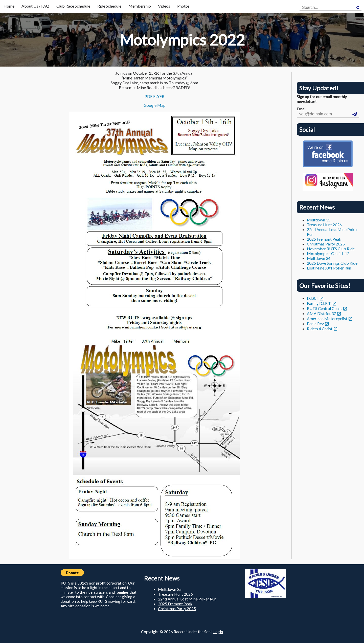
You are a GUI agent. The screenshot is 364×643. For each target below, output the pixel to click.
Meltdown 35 (319, 220)
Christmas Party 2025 (326, 244)
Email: (302, 109)
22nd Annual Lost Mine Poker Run (187, 599)
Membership (140, 6)
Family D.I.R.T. (319, 303)
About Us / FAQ (35, 6)
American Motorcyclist (327, 318)
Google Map (155, 105)
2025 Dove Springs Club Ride (332, 263)
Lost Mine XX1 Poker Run (329, 268)
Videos (164, 6)
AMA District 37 (321, 313)
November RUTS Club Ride (331, 249)
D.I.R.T (313, 298)
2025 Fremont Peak (324, 239)
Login (218, 631)
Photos (183, 6)
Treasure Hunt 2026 (324, 225)
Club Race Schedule (73, 6)
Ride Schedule (109, 6)
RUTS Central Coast (324, 308)
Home (9, 6)
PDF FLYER (154, 96)
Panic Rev (315, 324)
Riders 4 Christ (320, 329)
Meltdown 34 (319, 258)
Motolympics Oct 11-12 (328, 253)
